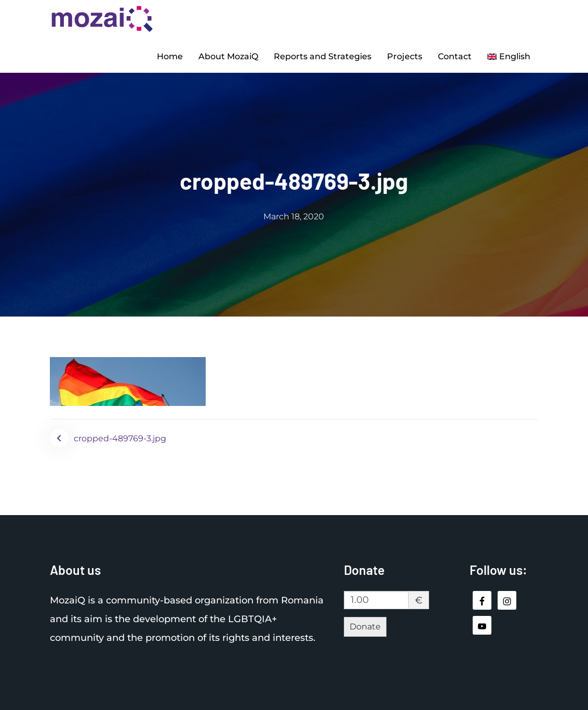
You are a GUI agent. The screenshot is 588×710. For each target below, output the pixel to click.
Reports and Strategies (323, 56)
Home (170, 56)
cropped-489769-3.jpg (120, 438)
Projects (405, 56)
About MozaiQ (228, 56)
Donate (365, 627)
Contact (455, 56)
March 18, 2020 (294, 216)
